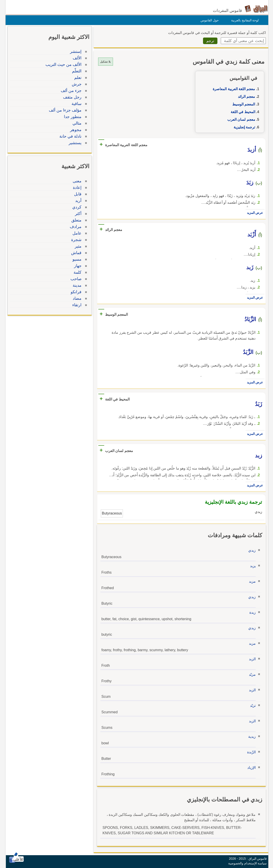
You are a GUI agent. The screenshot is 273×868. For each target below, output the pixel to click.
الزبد (251, 659)
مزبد (251, 581)
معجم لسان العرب (240, 120)
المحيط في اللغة (242, 112)
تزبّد (252, 706)
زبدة (251, 612)
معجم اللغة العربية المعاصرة (233, 89)
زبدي (251, 550)
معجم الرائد (245, 97)
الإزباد (250, 768)
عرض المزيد (254, 213)
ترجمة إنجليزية (243, 127)
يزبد (252, 566)
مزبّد (251, 674)
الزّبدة (250, 752)
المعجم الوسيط (243, 104)
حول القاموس (209, 20)
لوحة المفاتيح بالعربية (244, 20)
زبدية (251, 737)
